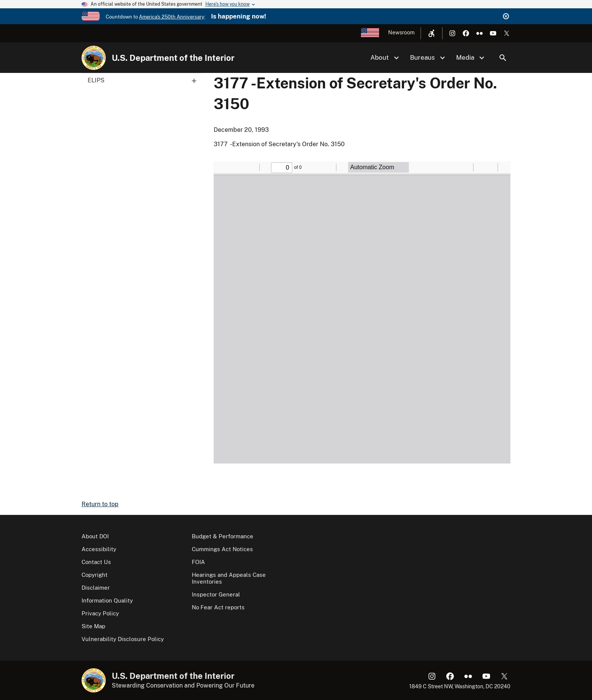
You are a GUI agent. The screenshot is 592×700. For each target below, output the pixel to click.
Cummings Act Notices (222, 549)
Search (503, 58)
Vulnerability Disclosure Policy (123, 639)
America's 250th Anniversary (172, 17)
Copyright (95, 575)
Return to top (100, 504)
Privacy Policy (100, 613)
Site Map (93, 626)
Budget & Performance (223, 536)
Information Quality (107, 600)
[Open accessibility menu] (432, 33)
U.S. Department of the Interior (173, 58)
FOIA (198, 562)
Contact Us (96, 562)
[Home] (94, 58)
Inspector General (216, 594)
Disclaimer (96, 588)
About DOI (95, 536)
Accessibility (99, 549)
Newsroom (401, 32)
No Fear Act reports (218, 607)
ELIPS (145, 80)
